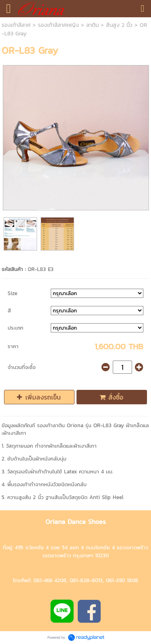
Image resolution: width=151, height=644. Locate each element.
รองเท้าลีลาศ (16, 25)
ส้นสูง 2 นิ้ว (119, 25)
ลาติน (92, 25)
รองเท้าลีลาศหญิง (58, 25)
